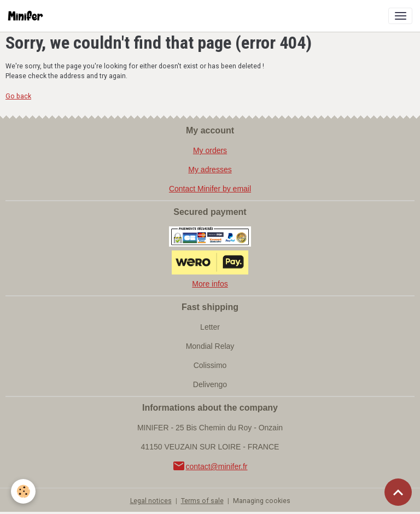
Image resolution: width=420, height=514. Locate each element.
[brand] (28, 16)
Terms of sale (202, 501)
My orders (210, 150)
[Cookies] (23, 491)
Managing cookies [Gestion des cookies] (262, 501)
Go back (18, 96)
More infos (210, 284)
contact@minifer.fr (210, 466)
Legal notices (151, 501)
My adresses (210, 170)
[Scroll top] (398, 492)
